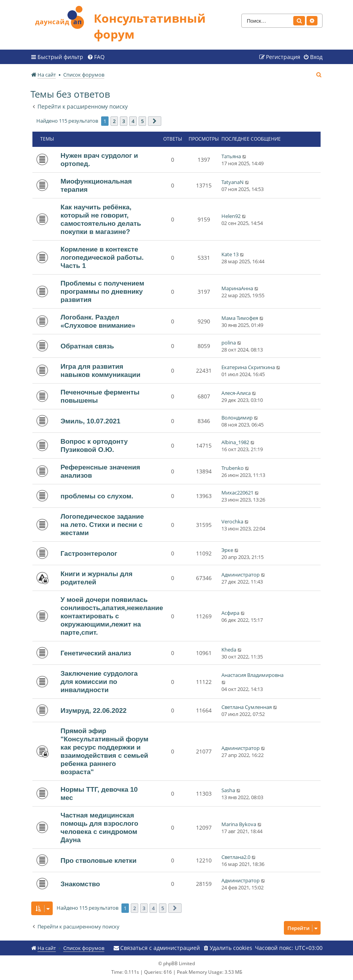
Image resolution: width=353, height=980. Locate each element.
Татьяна (231, 156)
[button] (155, 121)
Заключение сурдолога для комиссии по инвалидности (99, 682)
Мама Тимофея (240, 318)
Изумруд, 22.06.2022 (94, 710)
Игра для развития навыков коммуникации (101, 370)
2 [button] (114, 121)
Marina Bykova (239, 824)
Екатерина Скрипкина (248, 367)
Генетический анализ (96, 653)
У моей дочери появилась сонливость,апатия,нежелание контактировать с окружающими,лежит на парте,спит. (112, 616)
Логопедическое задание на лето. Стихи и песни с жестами (102, 525)
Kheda (229, 650)
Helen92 (231, 216)
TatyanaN (233, 182)
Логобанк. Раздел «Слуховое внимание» (98, 321)
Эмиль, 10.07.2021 (90, 421)
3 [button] (124, 121)
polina (229, 343)
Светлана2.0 (236, 857)
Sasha (228, 790)
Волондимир (237, 418)
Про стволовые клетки (99, 860)
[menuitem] (96, 57)
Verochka (232, 521)
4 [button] (133, 121)
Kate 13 (230, 254)
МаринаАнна (237, 288)
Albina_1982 (235, 442)
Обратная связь (87, 346)
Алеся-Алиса (236, 393)
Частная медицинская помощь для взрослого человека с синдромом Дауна (99, 827)
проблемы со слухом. (97, 496)
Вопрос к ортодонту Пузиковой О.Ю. (94, 445)
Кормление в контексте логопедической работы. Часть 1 (102, 257)
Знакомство (80, 884)
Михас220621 (237, 493)
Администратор (241, 575)
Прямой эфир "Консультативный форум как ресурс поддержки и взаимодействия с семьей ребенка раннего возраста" (104, 751)
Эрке (227, 550)
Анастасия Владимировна (252, 675)
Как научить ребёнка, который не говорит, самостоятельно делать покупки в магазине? (101, 219)
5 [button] (142, 121)
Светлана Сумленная (247, 707)
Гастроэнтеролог (89, 553)
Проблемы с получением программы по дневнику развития (102, 291)
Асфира (230, 613)
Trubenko (233, 468)
